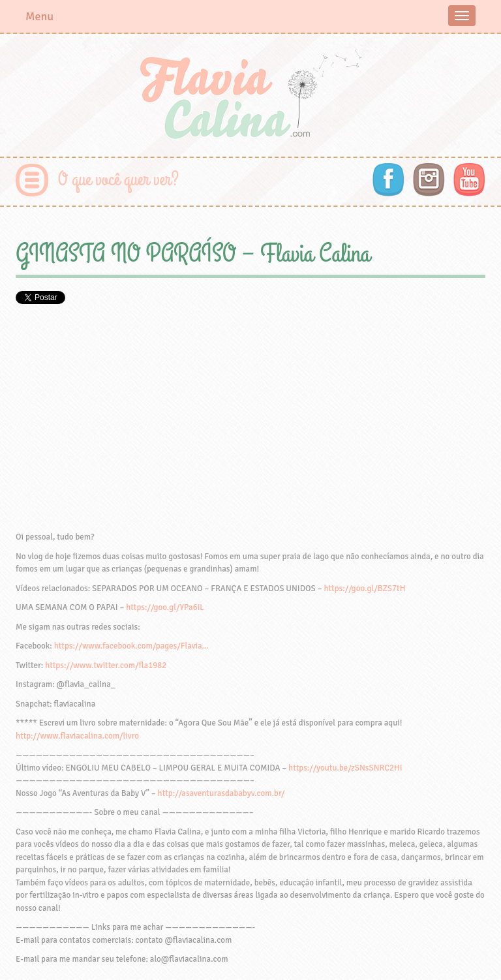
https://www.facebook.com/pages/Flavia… (131, 646)
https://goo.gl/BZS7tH (364, 589)
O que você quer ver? (118, 180)
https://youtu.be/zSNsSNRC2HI (345, 768)
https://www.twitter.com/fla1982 (106, 666)
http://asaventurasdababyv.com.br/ (221, 793)
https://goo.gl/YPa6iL (165, 607)
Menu (39, 16)
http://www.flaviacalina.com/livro (77, 736)
